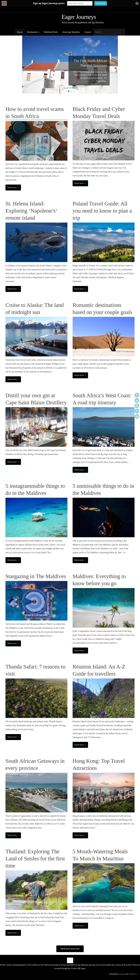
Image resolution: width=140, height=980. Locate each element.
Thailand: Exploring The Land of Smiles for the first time (35, 859)
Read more (14, 187)
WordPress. (133, 974)
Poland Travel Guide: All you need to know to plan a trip (102, 211)
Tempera (122, 974)
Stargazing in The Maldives (36, 576)
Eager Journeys (79, 17)
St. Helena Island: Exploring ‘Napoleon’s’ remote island (31, 211)
